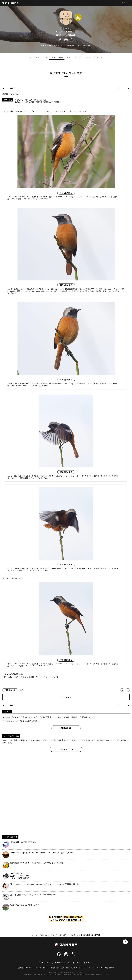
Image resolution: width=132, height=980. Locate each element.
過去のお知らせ (66, 728)
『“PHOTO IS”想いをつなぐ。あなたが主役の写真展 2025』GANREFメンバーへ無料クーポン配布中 (49, 717)
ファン (87, 58)
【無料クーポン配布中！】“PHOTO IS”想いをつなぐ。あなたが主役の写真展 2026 (38, 855)
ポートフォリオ (35, 58)
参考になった (10, 690)
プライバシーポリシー (41, 968)
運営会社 (20, 968)
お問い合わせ (109, 968)
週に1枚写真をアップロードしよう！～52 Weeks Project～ (29, 897)
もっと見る (87, 45)
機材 (68, 58)
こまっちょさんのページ (48, 935)
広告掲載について (77, 968)
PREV (12, 89)
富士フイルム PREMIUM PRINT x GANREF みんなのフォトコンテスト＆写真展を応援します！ (42, 886)
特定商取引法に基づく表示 (60, 968)
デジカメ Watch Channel (60, 963)
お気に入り (77, 58)
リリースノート (97, 968)
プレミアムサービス (66, 749)
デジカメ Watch (44, 963)
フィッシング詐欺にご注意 (21, 721)
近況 (46, 58)
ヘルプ (88, 968)
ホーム (35, 935)
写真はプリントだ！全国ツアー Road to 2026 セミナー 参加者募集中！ (16, 876)
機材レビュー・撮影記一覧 (69, 935)
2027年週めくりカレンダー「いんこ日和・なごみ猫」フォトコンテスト (34, 865)
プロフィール (98, 58)
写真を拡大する (66, 193)
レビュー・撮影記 (57, 58)
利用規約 (29, 968)
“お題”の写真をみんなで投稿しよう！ (21, 907)
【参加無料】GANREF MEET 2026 (19, 844)
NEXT (120, 89)
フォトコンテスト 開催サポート (82, 963)
